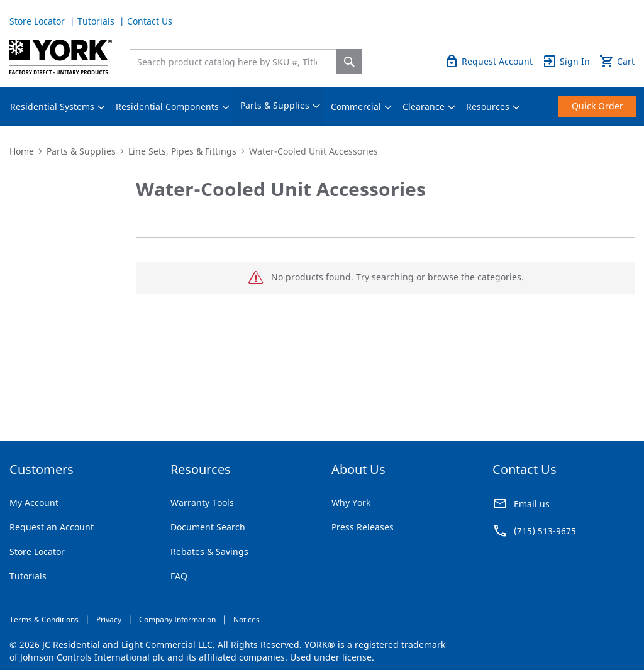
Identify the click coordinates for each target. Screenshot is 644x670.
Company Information (177, 619)
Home (22, 151)
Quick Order (609, 21)
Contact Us (150, 21)
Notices (247, 619)
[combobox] (236, 62)
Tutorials (97, 21)
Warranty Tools (202, 502)
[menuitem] (52, 107)
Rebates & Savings (209, 552)
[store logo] (61, 57)
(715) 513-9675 (545, 531)
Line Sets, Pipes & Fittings (182, 151)
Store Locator (38, 21)
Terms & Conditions (44, 619)
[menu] (322, 107)
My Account (34, 502)
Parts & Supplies (81, 151)
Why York (351, 502)
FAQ (179, 576)
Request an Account (52, 527)
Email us (532, 504)
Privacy (109, 619)
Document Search (208, 527)
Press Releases (363, 527)
